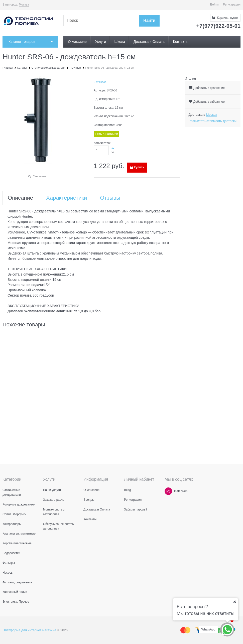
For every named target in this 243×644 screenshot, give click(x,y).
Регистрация (232, 5)
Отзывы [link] (110, 198)
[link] (24, 5)
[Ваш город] (234, 602)
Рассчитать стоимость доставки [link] (213, 121)
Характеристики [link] (67, 198)
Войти (214, 5)
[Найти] (149, 21)
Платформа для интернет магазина (29, 630)
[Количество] (101, 150)
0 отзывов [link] (100, 82)
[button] (113, 148)
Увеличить (40, 176)
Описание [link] (20, 198)
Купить (139, 167)
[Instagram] (168, 491)
